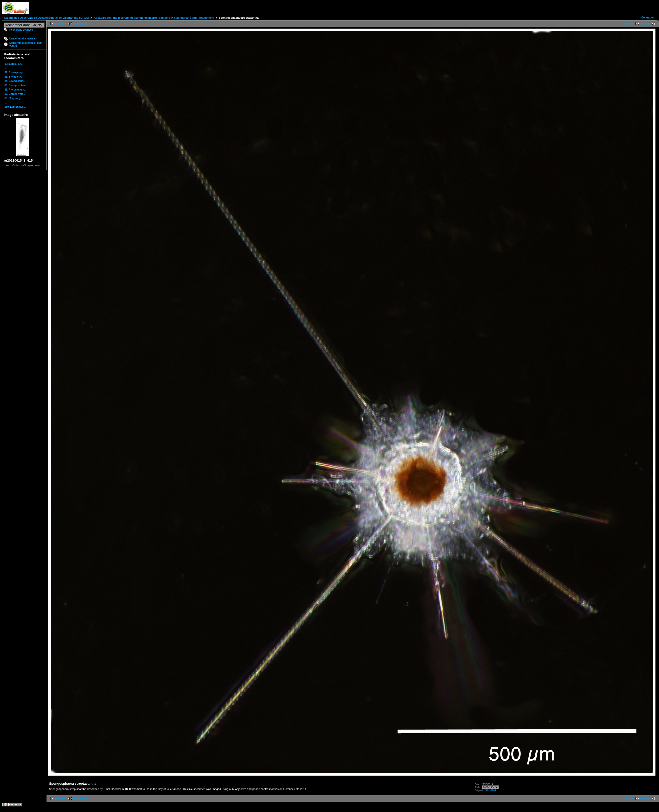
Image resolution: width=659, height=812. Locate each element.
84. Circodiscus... (15, 81)
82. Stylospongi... (15, 72)
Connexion (648, 18)
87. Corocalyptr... (15, 94)
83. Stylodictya (13, 77)
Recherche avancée (21, 30)
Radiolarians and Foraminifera (194, 18)
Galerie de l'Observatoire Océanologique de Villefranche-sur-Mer (47, 18)
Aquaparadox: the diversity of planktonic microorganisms (132, 18)
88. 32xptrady (13, 98)
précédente (80, 24)
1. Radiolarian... (14, 64)
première (60, 24)
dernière (645, 24)
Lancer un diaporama (22, 39)
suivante (629, 24)
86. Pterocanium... (15, 90)
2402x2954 (490, 790)
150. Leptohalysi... (15, 107)
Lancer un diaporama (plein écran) (26, 44)
